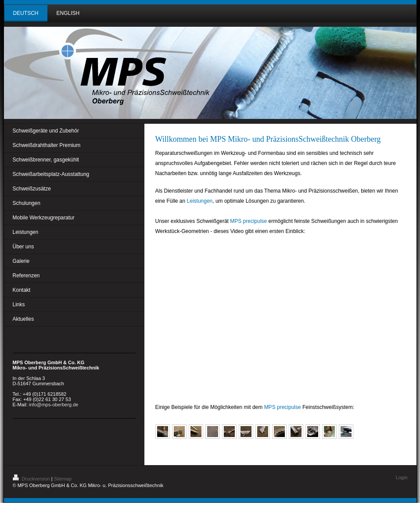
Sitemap (63, 479)
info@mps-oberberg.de (54, 405)
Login (402, 477)
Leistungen (200, 201)
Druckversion (32, 479)
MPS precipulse (248, 221)
